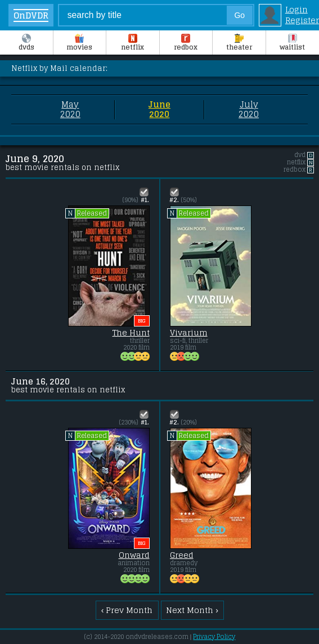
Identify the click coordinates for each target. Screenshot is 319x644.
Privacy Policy (214, 637)
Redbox (186, 43)
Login (296, 9)
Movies (79, 43)
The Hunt (131, 333)
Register (302, 20)
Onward (134, 555)
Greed (182, 555)
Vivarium (189, 333)
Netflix (132, 43)
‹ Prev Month (127, 610)
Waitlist (292, 43)
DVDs (26, 43)
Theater (239, 43)
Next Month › (192, 610)
